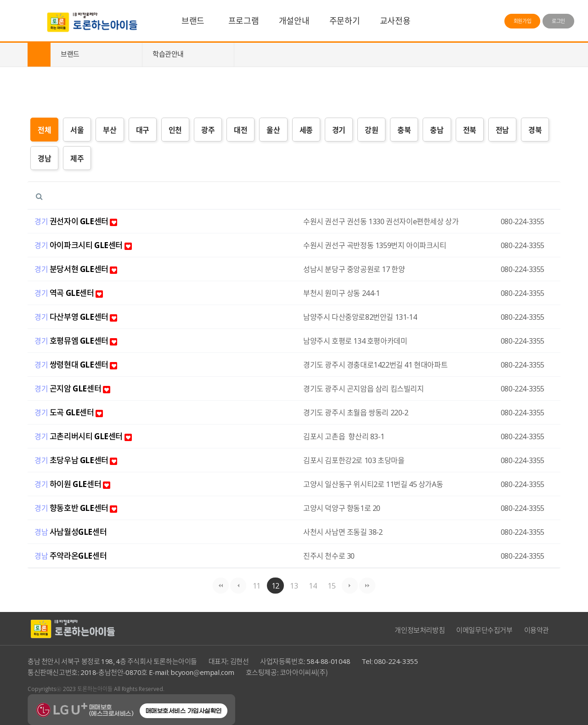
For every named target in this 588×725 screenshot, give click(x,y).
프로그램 (243, 20)
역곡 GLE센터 (76, 302)
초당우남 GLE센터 (84, 469)
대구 (143, 130)
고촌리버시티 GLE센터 (91, 445)
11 (254, 584)
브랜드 (193, 20)
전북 (470, 130)
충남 (437, 130)
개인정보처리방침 (420, 630)
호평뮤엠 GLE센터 (84, 349)
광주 (208, 130)
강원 (371, 130)
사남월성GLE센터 (78, 540)
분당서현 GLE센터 (84, 278)
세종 (306, 130)
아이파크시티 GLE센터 (91, 254)
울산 (273, 130)
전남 (502, 130)
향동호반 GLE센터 (84, 517)
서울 (77, 130)
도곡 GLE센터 (76, 421)
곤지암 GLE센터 (80, 397)
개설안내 (294, 20)
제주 (77, 158)
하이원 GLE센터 (80, 493)
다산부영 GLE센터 (84, 326)
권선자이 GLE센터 (84, 230)
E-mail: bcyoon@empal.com (192, 672)
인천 (175, 130)
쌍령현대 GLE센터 (84, 373)
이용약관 (537, 630)
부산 (110, 130)
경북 (535, 130)
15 (329, 584)
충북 (404, 130)
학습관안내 (168, 54)
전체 (44, 130)
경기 (339, 130)
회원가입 (522, 21)
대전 (240, 130)
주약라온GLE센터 (78, 564)
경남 (44, 158)
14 (310, 584)
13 (291, 584)
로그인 (558, 21)
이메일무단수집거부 (484, 630)
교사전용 (395, 20)
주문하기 (345, 20)
